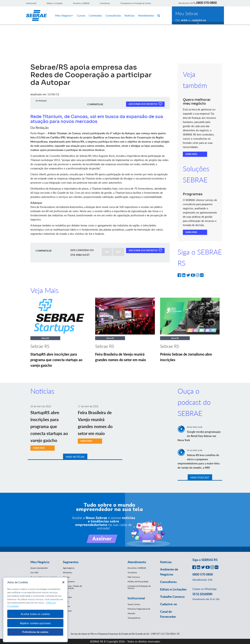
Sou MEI (34, 572)
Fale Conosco (134, 577)
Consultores (105, 3)
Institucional (31, 3)
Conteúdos (95, 15)
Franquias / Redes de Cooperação (72, 587)
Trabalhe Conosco (172, 597)
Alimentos (67, 572)
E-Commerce (69, 581)
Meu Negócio (64, 15)
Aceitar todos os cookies (35, 614)
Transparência (134, 618)
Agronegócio (69, 568)
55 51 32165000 (202, 594)
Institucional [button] (136, 598)
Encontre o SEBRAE (81, 3)
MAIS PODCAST (200, 477)
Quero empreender (39, 568)
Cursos (81, 15)
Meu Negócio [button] (40, 562)
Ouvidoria (132, 572)
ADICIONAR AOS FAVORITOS (145, 104)
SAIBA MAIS (191, 154)
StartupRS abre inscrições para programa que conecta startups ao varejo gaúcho (56, 360)
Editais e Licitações (55, 3)
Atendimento (146, 15)
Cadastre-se (168, 604)
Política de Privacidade (138, 581)
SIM (107, 252)
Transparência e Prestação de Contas (136, 3)
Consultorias (113, 15)
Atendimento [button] (137, 562)
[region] (35, 610)
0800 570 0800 (206, 3)
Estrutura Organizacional (139, 609)
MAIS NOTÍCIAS (75, 457)
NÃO (118, 252)
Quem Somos (134, 604)
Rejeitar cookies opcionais (35, 623)
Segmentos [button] (71, 562)
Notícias (130, 15)
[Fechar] (63, 582)
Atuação (131, 613)
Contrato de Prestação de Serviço (139, 587)
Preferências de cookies (35, 632)
